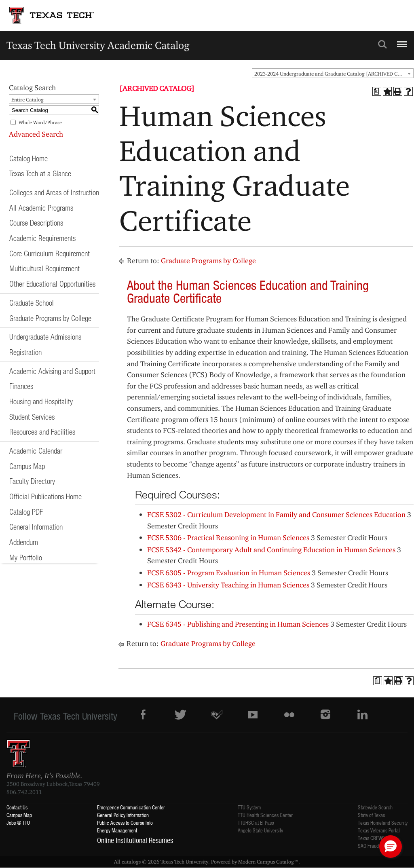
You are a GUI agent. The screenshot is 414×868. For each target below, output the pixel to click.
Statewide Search (375, 807)
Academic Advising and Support (52, 371)
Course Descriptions (36, 223)
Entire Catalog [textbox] (27, 99)
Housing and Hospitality (41, 401)
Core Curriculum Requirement (50, 253)
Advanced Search (36, 134)
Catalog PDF (26, 512)
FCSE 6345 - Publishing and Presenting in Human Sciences (238, 624)
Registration (25, 352)
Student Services (32, 417)
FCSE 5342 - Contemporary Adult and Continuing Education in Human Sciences (271, 550)
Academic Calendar (36, 451)
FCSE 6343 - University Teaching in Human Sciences (228, 585)
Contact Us (17, 807)
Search (382, 44)
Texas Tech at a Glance (40, 173)
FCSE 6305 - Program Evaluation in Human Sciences (229, 573)
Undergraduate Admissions (45, 337)
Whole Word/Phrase (40, 122)
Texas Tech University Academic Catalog (98, 45)
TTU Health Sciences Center (265, 815)
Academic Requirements (42, 238)
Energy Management (117, 830)
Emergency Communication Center (131, 807)
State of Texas (371, 815)
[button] (391, 847)
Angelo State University (260, 830)
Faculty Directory (32, 481)
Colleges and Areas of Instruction (54, 192)
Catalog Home (29, 158)
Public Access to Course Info (125, 823)
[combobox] (333, 73)
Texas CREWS (371, 838)
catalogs (131, 862)
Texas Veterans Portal (379, 830)
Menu (401, 41)
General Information (36, 527)
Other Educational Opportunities (52, 284)
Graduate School (32, 303)
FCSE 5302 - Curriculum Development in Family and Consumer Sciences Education (276, 514)
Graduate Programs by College (50, 318)
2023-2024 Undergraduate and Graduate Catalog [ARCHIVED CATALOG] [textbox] (334, 74)
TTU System (249, 807)
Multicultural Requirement (44, 268)
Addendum (24, 542)
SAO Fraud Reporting (378, 846)
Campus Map (27, 466)
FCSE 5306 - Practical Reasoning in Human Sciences (228, 537)
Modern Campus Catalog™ (268, 862)
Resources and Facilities (42, 432)
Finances (21, 386)
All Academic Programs (41, 208)
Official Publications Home (45, 496)
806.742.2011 (24, 792)
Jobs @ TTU (18, 823)
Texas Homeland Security (383, 823)
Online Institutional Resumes (135, 840)
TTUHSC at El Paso (256, 823)
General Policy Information (123, 815)
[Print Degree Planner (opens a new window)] (377, 91)
